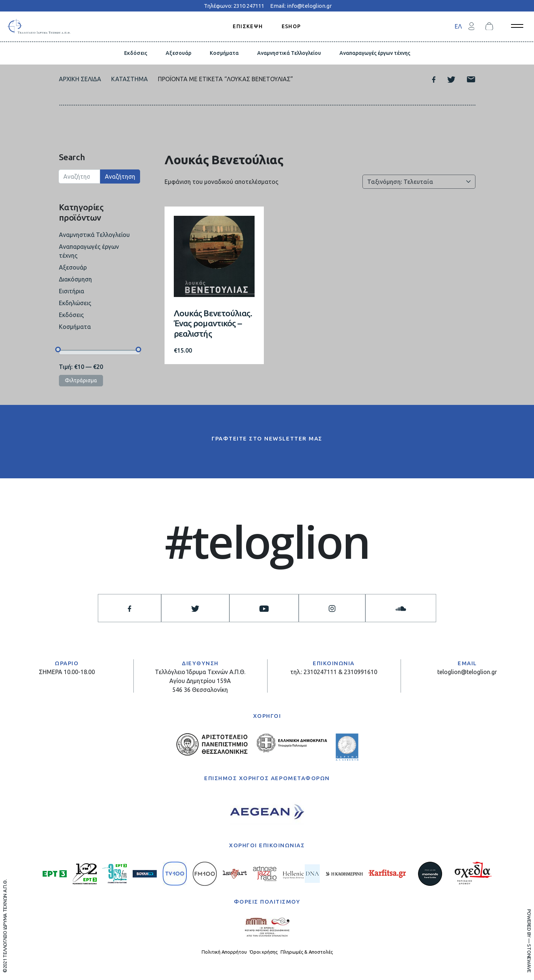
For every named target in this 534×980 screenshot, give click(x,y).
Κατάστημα (130, 79)
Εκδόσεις (136, 53)
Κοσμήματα (224, 53)
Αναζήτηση (120, 176)
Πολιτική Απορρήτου (224, 952)
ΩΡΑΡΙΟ (67, 663)
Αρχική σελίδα (80, 79)
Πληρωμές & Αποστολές (307, 952)
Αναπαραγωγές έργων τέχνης (375, 53)
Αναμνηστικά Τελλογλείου (289, 53)
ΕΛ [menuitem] (458, 26)
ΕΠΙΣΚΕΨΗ (248, 26)
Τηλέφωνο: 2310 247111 (234, 6)
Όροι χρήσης (264, 952)
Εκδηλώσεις (75, 303)
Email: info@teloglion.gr (301, 6)
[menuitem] (458, 26)
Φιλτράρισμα (81, 380)
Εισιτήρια (72, 291)
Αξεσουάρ (178, 53)
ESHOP (291, 26)
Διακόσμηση (75, 279)
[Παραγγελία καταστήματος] (419, 182)
